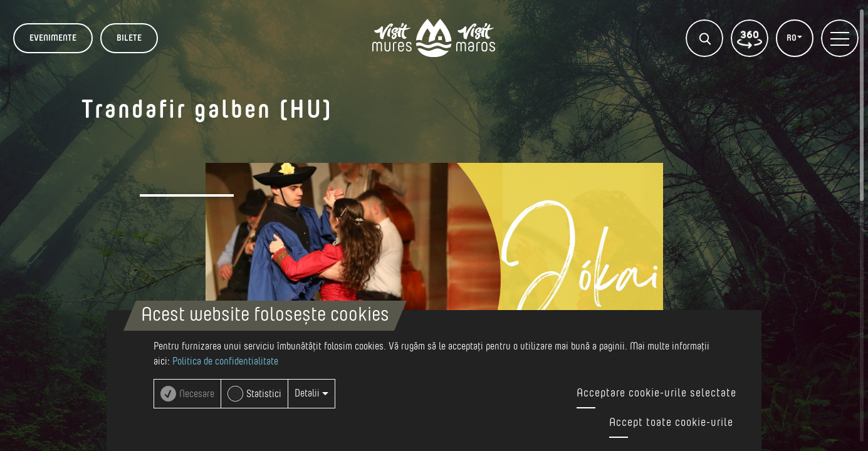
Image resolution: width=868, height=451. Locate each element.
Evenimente (53, 38)
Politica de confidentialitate (225, 361)
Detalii (311, 393)
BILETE (129, 38)
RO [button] (792, 38)
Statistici (264, 394)
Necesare (197, 394)
